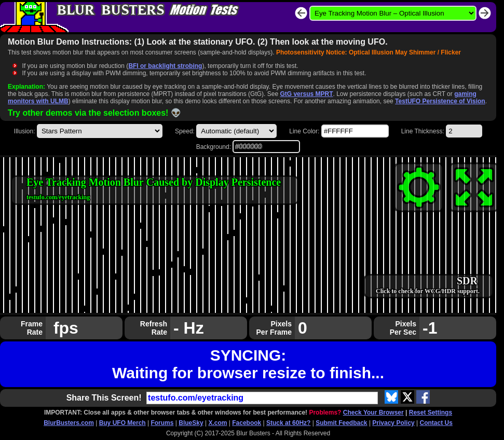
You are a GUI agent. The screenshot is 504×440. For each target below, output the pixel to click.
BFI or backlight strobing (165, 66)
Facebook (247, 423)
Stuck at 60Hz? (288, 423)
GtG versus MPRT (306, 94)
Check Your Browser (373, 412)
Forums (162, 423)
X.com (217, 423)
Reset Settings (431, 412)
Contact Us (436, 423)
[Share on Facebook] (423, 397)
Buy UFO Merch (122, 423)
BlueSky (191, 423)
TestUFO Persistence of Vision (440, 101)
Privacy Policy (393, 423)
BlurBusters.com (69, 423)
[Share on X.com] (407, 397)
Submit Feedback (341, 423)
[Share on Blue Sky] (391, 397)
